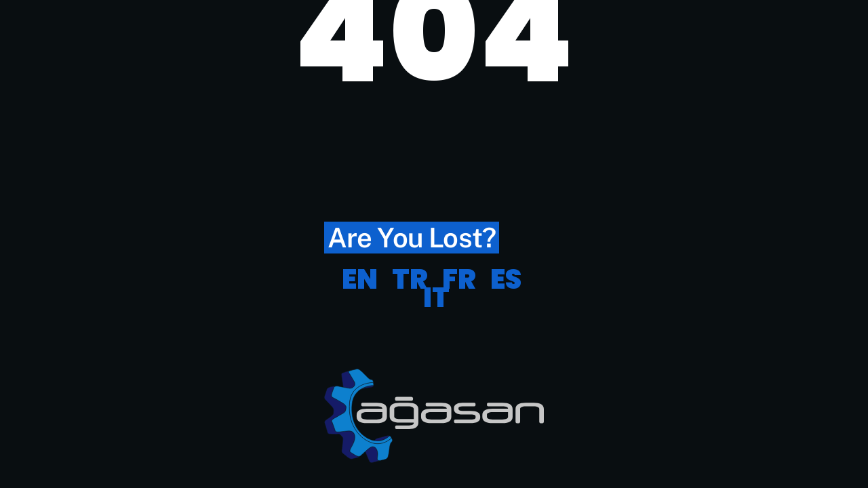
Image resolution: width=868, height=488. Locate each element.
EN (360, 279)
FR (459, 279)
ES (506, 279)
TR (410, 279)
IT (436, 298)
